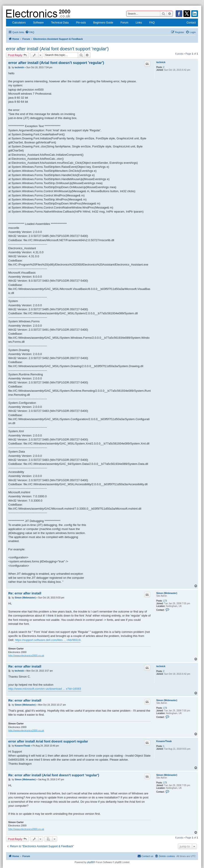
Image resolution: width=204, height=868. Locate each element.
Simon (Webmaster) (167, 593)
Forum (122, 23)
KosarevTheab (164, 741)
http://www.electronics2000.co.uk (26, 655)
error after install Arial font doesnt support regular (48, 741)
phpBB (90, 862)
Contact (189, 23)
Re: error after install (25, 593)
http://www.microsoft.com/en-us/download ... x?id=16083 (45, 689)
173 (165, 601)
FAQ (149, 23)
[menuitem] (30, 32)
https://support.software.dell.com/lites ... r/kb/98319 (48, 640)
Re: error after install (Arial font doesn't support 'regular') (54, 775)
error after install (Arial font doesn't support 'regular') (57, 49)
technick (161, 62)
